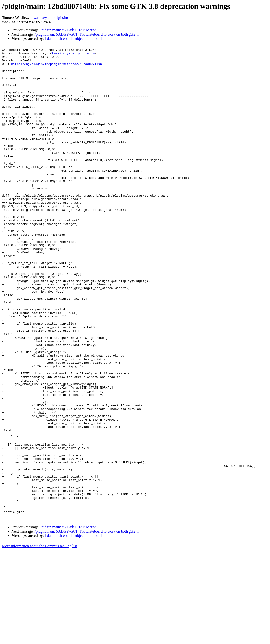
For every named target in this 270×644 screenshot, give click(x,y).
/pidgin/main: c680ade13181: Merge (68, 30)
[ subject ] (79, 39)
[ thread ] (64, 39)
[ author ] (95, 39)
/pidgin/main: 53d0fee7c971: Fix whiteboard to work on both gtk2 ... (87, 34)
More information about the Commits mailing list (39, 640)
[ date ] (50, 39)
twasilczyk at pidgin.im (50, 18)
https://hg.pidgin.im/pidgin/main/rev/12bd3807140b (57, 67)
